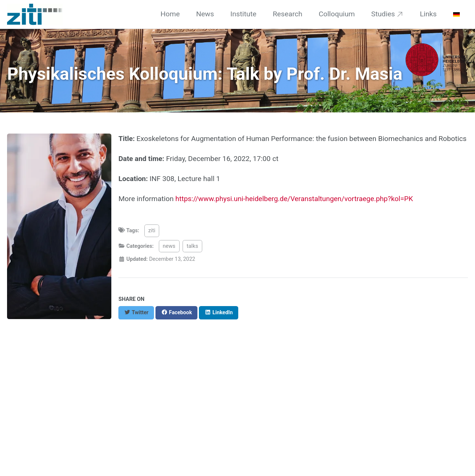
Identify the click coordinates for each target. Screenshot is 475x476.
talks (193, 246)
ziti (152, 231)
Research (288, 14)
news (170, 246)
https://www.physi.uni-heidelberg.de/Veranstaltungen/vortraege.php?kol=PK (296, 199)
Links (428, 14)
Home (170, 14)
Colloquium (337, 14)
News (205, 14)
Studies (383, 14)
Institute (243, 14)
